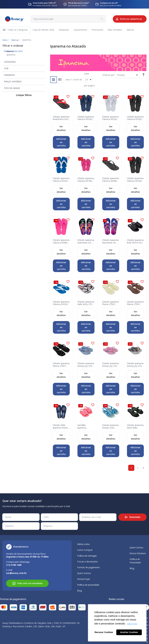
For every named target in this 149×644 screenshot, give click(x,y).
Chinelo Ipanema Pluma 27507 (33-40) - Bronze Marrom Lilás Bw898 (135, 304)
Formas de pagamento (89, 567)
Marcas (15, 40)
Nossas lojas (84, 579)
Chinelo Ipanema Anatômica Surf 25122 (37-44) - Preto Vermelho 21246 (61, 119)
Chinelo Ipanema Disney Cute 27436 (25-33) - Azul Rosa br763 (111, 427)
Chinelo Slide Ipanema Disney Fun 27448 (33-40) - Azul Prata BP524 (61, 427)
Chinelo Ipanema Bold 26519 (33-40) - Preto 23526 (135, 242)
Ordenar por (108, 75)
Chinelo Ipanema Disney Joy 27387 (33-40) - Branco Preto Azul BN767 (135, 365)
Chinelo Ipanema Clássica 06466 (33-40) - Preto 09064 (111, 180)
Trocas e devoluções (87, 562)
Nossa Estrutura (138, 553)
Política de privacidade (88, 585)
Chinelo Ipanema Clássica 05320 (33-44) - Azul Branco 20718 (61, 304)
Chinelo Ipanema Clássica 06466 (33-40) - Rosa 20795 (61, 242)
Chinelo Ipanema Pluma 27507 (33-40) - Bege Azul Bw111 (111, 304)
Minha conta (83, 544)
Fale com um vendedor (27, 583)
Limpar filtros (24, 96)
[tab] (24, 62)
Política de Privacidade (135, 561)
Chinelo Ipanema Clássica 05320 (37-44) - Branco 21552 (111, 119)
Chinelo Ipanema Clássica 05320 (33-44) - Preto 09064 (135, 180)
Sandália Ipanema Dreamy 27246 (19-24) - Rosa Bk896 (85, 427)
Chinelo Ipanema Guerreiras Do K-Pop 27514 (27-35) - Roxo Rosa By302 (111, 242)
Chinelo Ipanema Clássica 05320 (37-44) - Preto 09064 (135, 119)
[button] (68, 97)
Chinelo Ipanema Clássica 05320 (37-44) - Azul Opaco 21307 (86, 119)
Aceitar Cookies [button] (129, 632)
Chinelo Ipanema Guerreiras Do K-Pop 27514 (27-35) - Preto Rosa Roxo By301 (86, 242)
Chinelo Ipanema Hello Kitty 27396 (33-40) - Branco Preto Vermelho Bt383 (86, 304)
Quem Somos (84, 573)
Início (5, 40)
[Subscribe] (132, 517)
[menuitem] (18, 30)
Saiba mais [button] (132, 624)
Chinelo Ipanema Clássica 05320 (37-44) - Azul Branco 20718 (61, 180)
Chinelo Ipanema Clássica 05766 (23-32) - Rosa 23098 (86, 180)
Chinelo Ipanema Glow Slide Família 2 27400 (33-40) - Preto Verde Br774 (135, 427)
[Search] (99, 19)
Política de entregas (87, 556)
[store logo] (14, 19)
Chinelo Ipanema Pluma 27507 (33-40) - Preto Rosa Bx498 (61, 365)
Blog (79, 591)
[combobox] (67, 19)
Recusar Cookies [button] (104, 632)
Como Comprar (85, 550)
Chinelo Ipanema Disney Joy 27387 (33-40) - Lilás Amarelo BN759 (111, 365)
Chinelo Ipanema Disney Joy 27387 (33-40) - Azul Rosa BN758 (86, 365)
